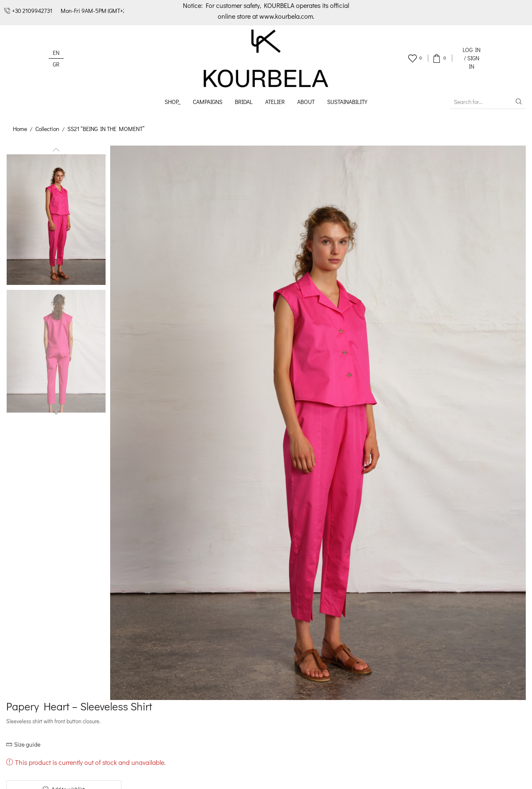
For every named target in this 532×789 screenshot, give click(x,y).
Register (296, 601)
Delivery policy (266, 667)
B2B (145, 688)
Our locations (158, 677)
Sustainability (347, 102)
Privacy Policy (162, 777)
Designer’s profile (163, 645)
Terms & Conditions (95, 777)
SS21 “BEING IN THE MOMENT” (107, 129)
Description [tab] (295, 300)
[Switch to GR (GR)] (56, 64)
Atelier (275, 102)
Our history (155, 656)
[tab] (295, 300)
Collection (47, 129)
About (306, 102)
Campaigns (208, 102)
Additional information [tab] (359, 300)
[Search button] (519, 101)
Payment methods (271, 656)
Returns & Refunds (272, 677)
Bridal (244, 102)
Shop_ (172, 102)
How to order (264, 645)
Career (149, 698)
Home (20, 129)
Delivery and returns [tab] (437, 300)
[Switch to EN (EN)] (56, 53)
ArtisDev (515, 777)
